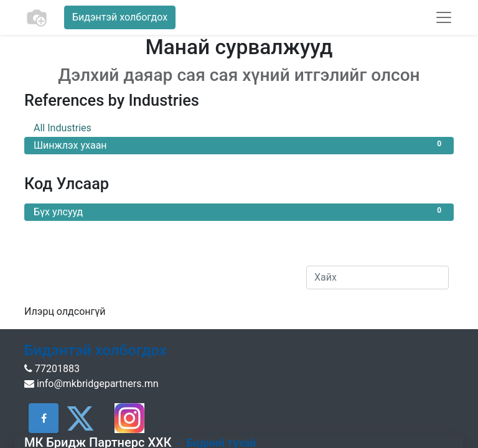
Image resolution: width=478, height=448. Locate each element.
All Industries (239, 127)
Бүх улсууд (239, 211)
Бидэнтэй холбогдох (120, 17)
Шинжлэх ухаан (239, 145)
